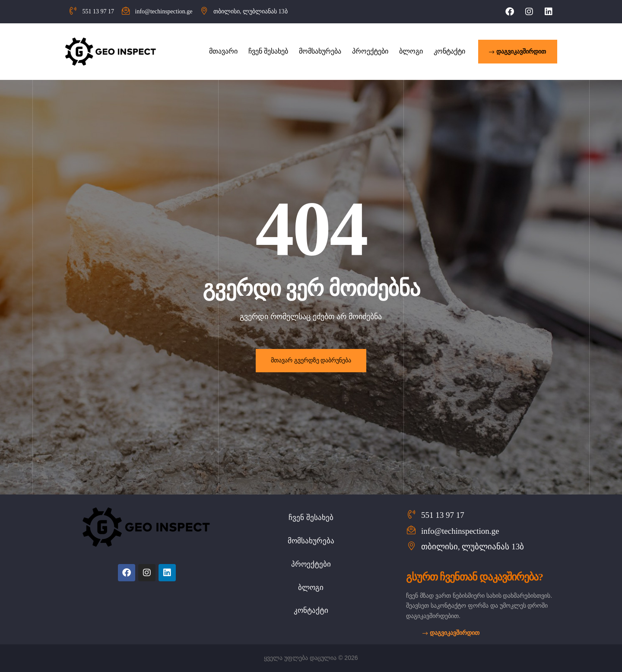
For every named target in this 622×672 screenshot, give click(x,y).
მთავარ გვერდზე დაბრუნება (311, 360)
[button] (518, 51)
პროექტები (311, 564)
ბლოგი (311, 588)
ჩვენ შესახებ (311, 518)
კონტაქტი (311, 610)
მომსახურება (311, 541)
